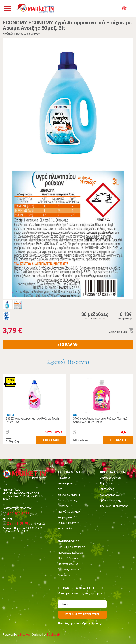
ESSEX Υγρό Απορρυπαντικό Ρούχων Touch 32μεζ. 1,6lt (32, 420)
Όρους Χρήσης (91, 623)
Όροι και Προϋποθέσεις (72, 547)
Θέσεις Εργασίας (67, 500)
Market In (38, 8)
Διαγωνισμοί (65, 575)
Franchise (63, 506)
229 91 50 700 (17, 523)
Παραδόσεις (107, 483)
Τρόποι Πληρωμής (110, 500)
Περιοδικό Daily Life (69, 512)
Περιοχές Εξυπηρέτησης (114, 506)
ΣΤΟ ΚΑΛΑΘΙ (68, 344)
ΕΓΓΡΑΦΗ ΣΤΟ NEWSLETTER (82, 614)
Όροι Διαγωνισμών (69, 569)
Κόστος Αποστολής (111, 495)
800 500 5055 (16, 514)
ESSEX (10, 415)
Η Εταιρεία (64, 478)
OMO (76, 415)
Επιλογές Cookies (68, 564)
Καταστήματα (65, 483)
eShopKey (24, 635)
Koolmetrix (54, 635)
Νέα (60, 489)
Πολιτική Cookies (68, 558)
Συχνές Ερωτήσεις (111, 478)
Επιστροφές (107, 489)
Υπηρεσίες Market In (70, 495)
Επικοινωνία (65, 529)
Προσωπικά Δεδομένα (71, 553)
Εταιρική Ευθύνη (67, 523)
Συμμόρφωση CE (67, 517)
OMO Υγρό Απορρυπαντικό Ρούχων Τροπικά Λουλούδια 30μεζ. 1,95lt (100, 420)
